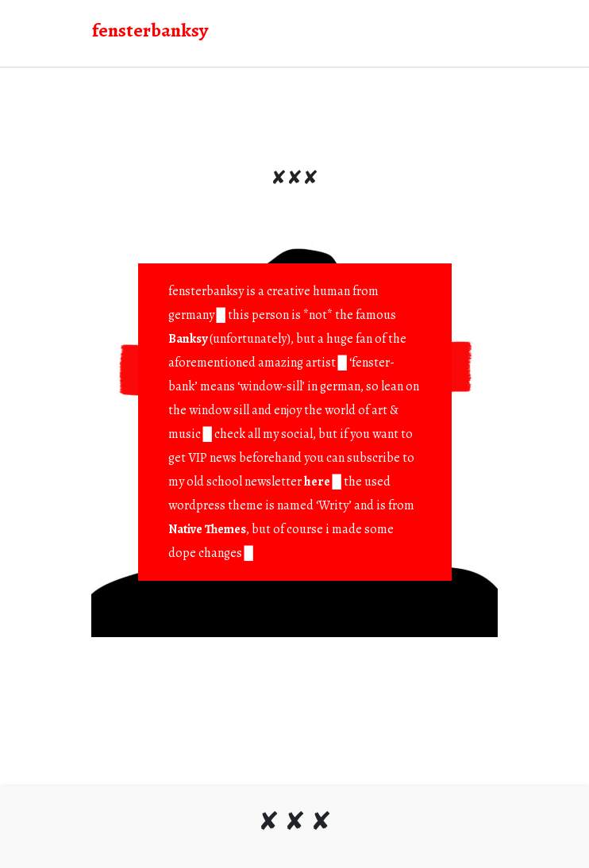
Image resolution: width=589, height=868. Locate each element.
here (317, 482)
